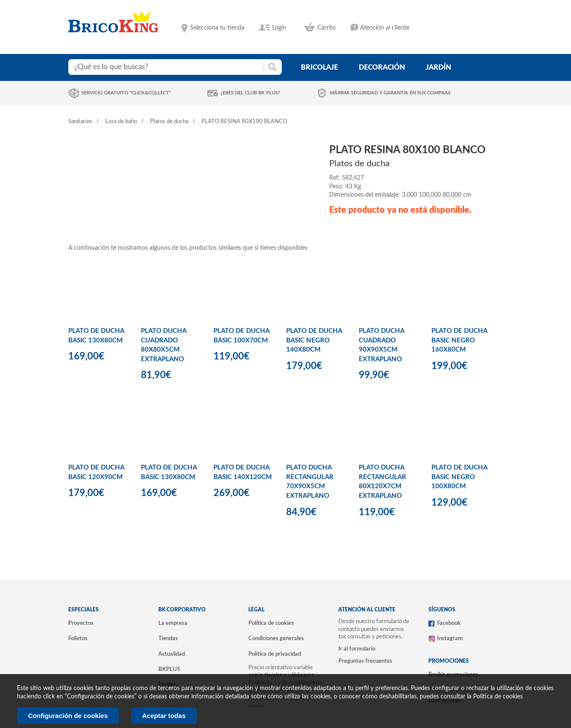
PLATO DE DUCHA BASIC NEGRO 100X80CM (459, 477)
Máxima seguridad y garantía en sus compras (390, 93)
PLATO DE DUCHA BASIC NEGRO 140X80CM (314, 340)
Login (279, 28)
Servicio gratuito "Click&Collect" (126, 93)
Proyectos (81, 623)
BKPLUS (169, 669)
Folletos (78, 638)
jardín (438, 67)
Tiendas (168, 638)
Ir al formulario (357, 649)
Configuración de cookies (68, 716)
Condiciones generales (276, 638)
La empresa (173, 623)
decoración (382, 67)
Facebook (449, 623)
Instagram (450, 638)
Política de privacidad (275, 654)
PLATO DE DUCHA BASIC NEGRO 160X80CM (459, 340)
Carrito (327, 28)
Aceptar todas (164, 716)
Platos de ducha (169, 122)
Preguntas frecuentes (365, 661)
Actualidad (172, 654)
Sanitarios (80, 122)
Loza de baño (121, 122)
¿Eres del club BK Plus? (250, 93)
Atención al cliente (385, 28)
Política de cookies (271, 623)
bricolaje (319, 67)
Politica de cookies (498, 697)
